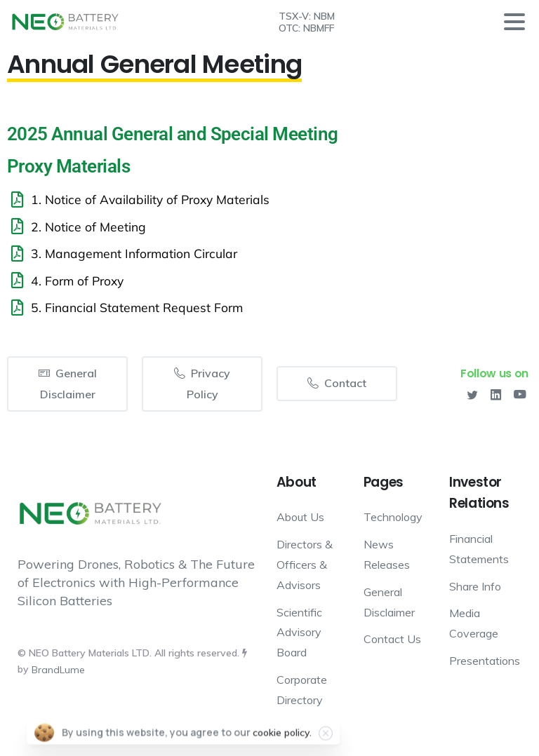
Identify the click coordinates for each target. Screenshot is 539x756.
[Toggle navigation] (514, 22)
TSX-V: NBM (307, 16)
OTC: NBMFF (306, 28)
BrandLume (58, 670)
